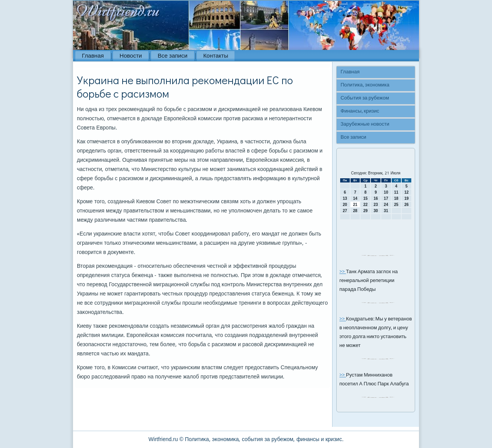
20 (345, 205)
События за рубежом (365, 98)
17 (386, 198)
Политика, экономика (365, 85)
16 (376, 198)
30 (376, 211)
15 (365, 198)
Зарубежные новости (365, 124)
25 (396, 205)
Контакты (216, 56)
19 (406, 198)
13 (345, 198)
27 (345, 211)
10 (386, 192)
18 (396, 198)
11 (396, 192)
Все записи (172, 56)
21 (355, 205)
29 (365, 211)
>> (343, 272)
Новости (131, 56)
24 (386, 205)
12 (406, 192)
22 (365, 205)
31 (386, 211)
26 (406, 205)
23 (376, 205)
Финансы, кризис (360, 111)
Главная (93, 56)
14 (355, 198)
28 (355, 211)
